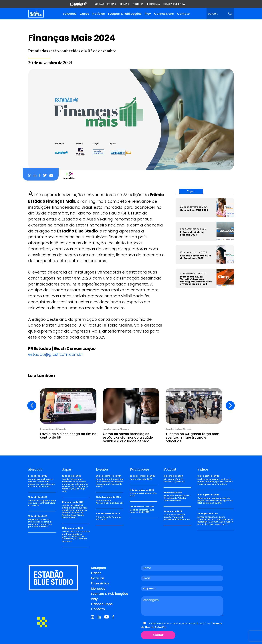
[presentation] (32, 406)
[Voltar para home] (36, 14)
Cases (84, 14)
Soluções (70, 14)
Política (138, 4)
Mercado (98, 588)
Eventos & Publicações (125, 14)
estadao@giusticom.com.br (56, 354)
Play (148, 14)
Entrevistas (100, 583)
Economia (153, 4)
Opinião (124, 4)
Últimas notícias (105, 4)
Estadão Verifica (174, 4)
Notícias (99, 14)
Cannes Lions (164, 14)
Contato (183, 14)
